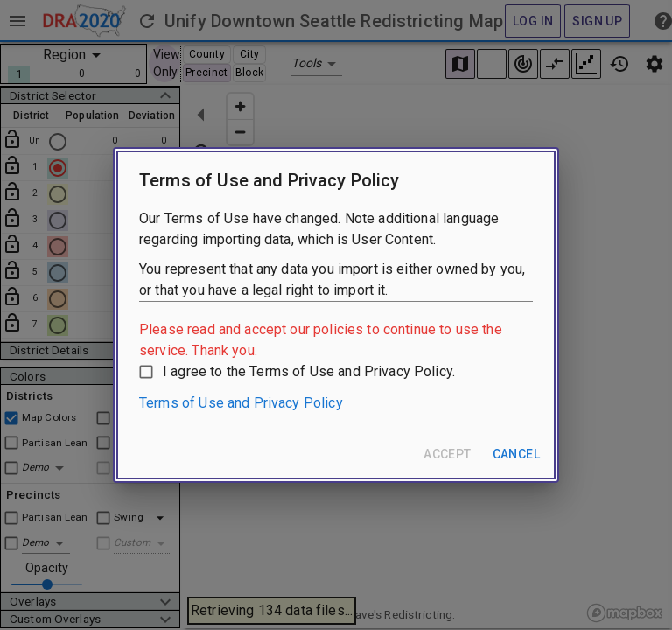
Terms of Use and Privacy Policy (241, 403)
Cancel (516, 454)
